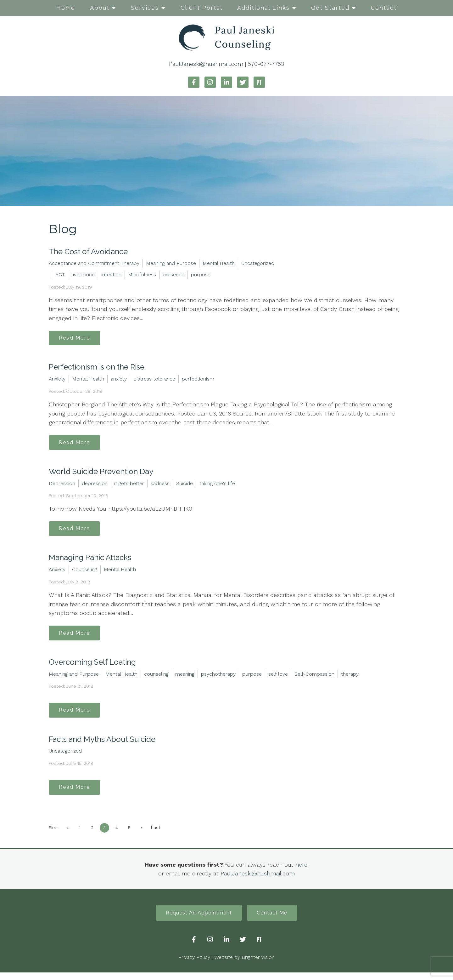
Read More (76, 338)
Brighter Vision (258, 965)
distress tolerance (154, 380)
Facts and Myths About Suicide (102, 745)
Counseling (85, 573)
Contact (384, 8)
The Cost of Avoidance (88, 252)
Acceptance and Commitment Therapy (94, 263)
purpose (201, 275)
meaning (185, 678)
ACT (60, 275)
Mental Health (219, 263)
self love (278, 678)
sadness (160, 486)
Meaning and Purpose (171, 263)
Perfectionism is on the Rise (97, 368)
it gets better (129, 486)
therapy (350, 678)
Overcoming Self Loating (92, 666)
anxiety (119, 380)
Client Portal (201, 8)
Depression (62, 486)
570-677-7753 (266, 64)
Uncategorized (258, 263)
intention (111, 275)
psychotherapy (218, 678)
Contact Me (274, 920)
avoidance (83, 275)
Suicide (185, 486)
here (301, 871)
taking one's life (217, 486)
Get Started (330, 8)
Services (145, 8)
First (53, 834)
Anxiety (57, 380)
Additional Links (263, 8)
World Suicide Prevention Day (101, 474)
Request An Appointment (197, 920)
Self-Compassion (314, 678)
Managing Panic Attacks (90, 561)
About (100, 8)
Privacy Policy (194, 965)
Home (66, 8)
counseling (156, 678)
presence (173, 275)
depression (95, 486)
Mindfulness (142, 275)
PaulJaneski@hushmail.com (206, 64)
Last (162, 834)
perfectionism (198, 380)
